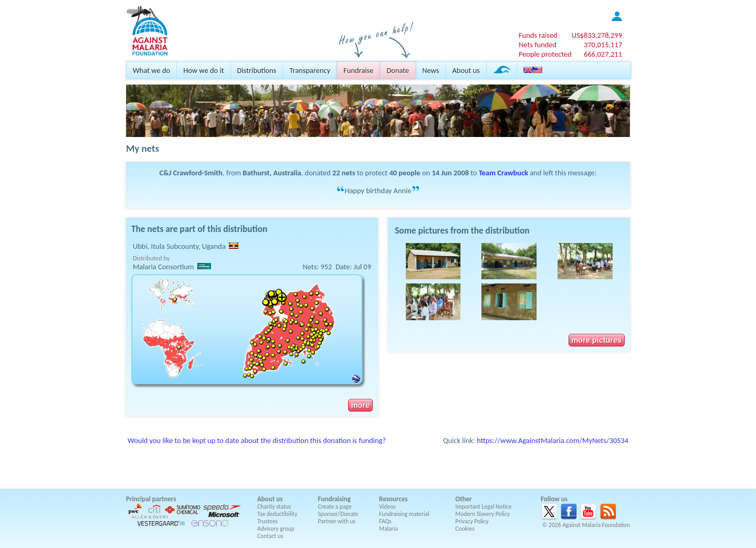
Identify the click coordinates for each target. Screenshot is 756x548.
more (360, 405)
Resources (393, 499)
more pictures (597, 340)
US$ (597, 35)
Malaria (388, 529)
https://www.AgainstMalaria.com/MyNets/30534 (553, 440)
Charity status (274, 507)
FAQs (385, 521)
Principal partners (151, 499)
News (430, 70)
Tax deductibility (277, 514)
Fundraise (358, 70)
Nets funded (538, 45)
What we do (151, 70)
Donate (398, 70)
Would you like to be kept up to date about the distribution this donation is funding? (257, 440)
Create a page (335, 507)
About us (466, 70)
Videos (387, 507)
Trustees (267, 521)
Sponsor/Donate (338, 514)
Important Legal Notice (483, 507)
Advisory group (276, 529)
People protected (545, 54)
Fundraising (334, 499)
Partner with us (337, 521)
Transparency (310, 70)
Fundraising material (404, 514)
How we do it (203, 70)
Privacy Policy (472, 521)
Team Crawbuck (503, 173)
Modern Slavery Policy (482, 514)
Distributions (257, 70)
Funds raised (538, 35)
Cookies (465, 529)
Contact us (270, 536)
